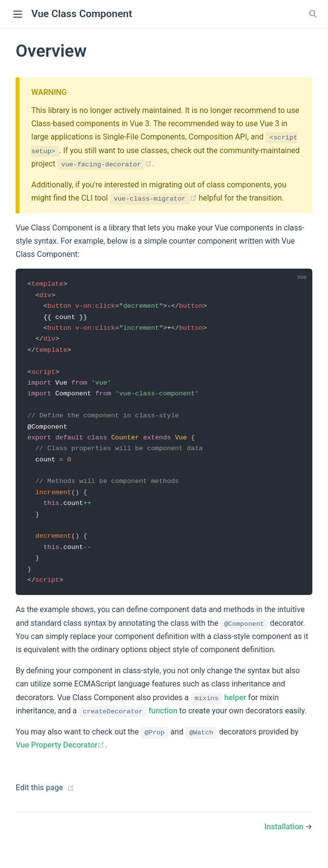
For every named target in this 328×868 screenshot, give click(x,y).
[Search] (314, 14)
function (128, 720)
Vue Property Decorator (60, 754)
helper (219, 706)
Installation (284, 835)
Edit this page (39, 796)
